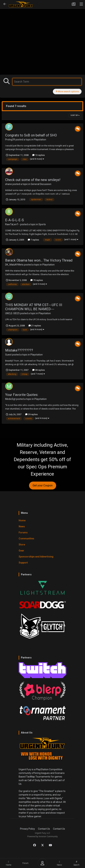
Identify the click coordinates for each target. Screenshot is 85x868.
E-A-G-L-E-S (15, 220)
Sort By (75, 115)
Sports (42, 224)
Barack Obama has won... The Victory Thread (39, 260)
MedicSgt (10, 399)
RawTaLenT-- (12, 224)
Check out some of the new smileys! (33, 180)
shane (9, 184)
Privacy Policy (27, 829)
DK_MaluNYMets (14, 265)
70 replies (37, 280)
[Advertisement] (42, 35)
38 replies (39, 370)
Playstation (40, 140)
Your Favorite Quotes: (22, 395)
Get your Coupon (43, 485)
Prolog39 (10, 140)
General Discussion (41, 184)
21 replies (35, 326)
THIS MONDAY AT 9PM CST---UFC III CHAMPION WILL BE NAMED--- (34, 307)
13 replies (39, 155)
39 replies (31, 414)
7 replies (33, 240)
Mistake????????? (19, 350)
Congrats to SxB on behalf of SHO (31, 135)
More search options (67, 91)
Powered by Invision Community (42, 837)
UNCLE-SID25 (12, 313)
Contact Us (44, 829)
